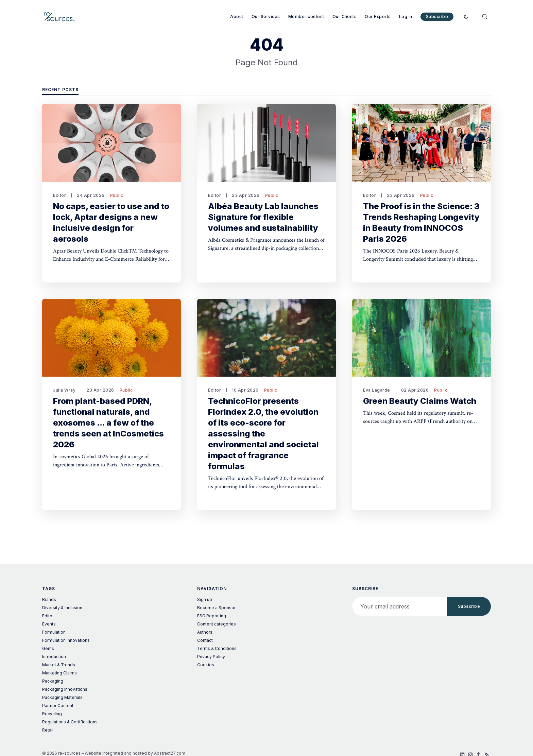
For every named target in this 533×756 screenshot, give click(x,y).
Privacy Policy (211, 657)
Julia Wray (64, 390)
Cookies (206, 665)
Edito (47, 616)
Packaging (53, 681)
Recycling (52, 714)
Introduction (54, 657)
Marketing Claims (59, 673)
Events (49, 624)
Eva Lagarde (377, 390)
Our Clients (345, 16)
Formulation (54, 632)
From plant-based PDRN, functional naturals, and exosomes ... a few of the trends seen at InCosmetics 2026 (108, 423)
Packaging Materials (62, 697)
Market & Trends (59, 665)
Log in (406, 16)
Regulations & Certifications (70, 722)
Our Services (266, 16)
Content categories (217, 624)
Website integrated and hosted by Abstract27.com (135, 753)
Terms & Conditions (217, 648)
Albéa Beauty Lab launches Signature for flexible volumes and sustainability (263, 217)
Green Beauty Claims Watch (420, 401)
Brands (49, 599)
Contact (205, 640)
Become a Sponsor (216, 608)
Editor (59, 195)
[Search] (485, 17)
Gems (48, 648)
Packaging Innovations (65, 689)
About (237, 16)
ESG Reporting (212, 616)
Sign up (205, 599)
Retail (48, 730)
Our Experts (378, 16)
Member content (306, 16)
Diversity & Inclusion (62, 608)
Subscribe (437, 16)
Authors (205, 632)
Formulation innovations (66, 640)
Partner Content (58, 706)
